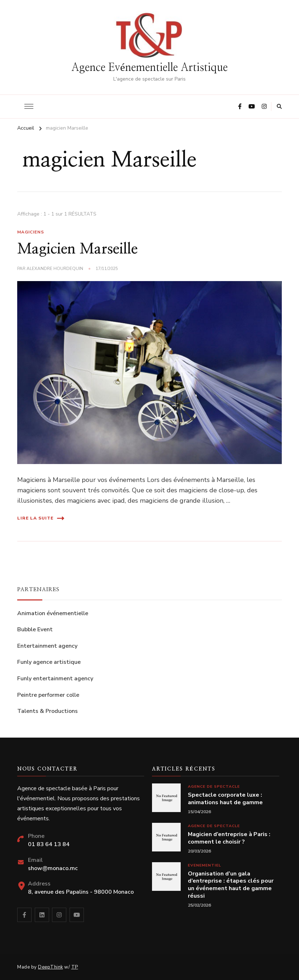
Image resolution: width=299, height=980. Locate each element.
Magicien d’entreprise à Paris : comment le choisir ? (229, 838)
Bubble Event (35, 629)
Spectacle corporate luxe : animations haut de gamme (225, 799)
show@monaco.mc (53, 868)
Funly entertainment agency (55, 679)
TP (75, 967)
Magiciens (31, 232)
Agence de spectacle (214, 786)
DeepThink (51, 967)
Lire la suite (41, 518)
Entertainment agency (47, 646)
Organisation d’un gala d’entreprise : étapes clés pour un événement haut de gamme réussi (231, 885)
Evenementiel (205, 865)
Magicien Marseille (77, 249)
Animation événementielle (53, 613)
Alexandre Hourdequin (55, 269)
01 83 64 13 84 (49, 844)
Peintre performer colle (48, 695)
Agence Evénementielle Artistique (149, 68)
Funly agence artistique (49, 662)
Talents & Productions (48, 711)
